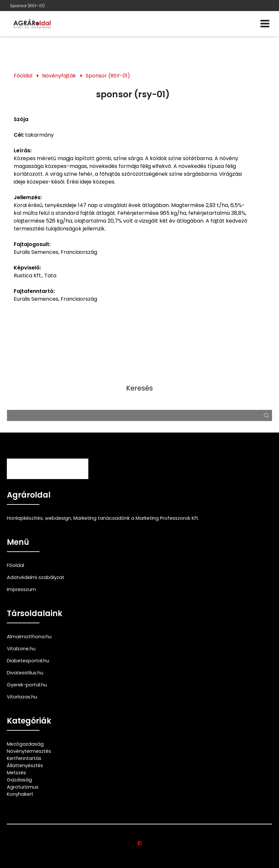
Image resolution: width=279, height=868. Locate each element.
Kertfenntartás (24, 758)
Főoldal (23, 76)
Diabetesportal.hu (28, 661)
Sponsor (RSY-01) (27, 6)
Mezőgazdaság (25, 744)
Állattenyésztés (25, 765)
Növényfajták (59, 76)
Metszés (16, 773)
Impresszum (21, 589)
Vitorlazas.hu (22, 697)
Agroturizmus (23, 787)
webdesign (58, 518)
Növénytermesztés (29, 751)
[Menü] (265, 24)
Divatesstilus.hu (25, 673)
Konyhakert (20, 794)
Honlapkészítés (25, 518)
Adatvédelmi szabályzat (36, 577)
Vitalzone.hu (21, 649)
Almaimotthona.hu (29, 637)
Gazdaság (19, 780)
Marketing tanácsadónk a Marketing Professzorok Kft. (136, 518)
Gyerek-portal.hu (27, 685)
